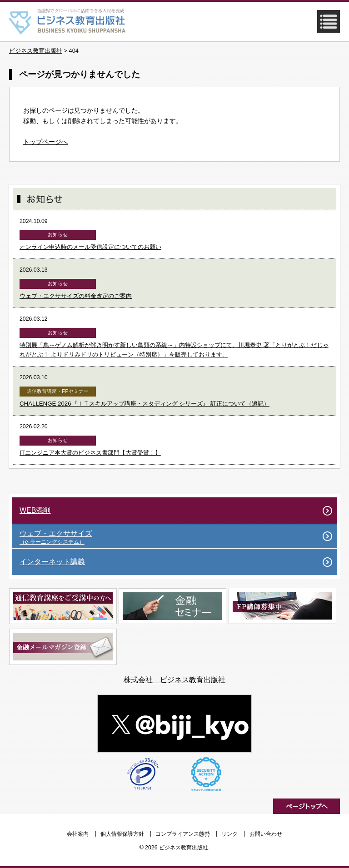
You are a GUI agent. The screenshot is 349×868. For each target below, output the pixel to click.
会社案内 (78, 834)
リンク (229, 834)
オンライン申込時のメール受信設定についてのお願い (90, 247)
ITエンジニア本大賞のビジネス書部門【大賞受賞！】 (90, 453)
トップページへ (45, 142)
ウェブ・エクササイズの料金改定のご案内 (76, 296)
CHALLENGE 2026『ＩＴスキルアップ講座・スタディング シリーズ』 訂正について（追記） (145, 404)
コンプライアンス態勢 (183, 834)
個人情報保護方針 (122, 834)
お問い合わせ (266, 834)
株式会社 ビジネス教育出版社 (174, 680)
